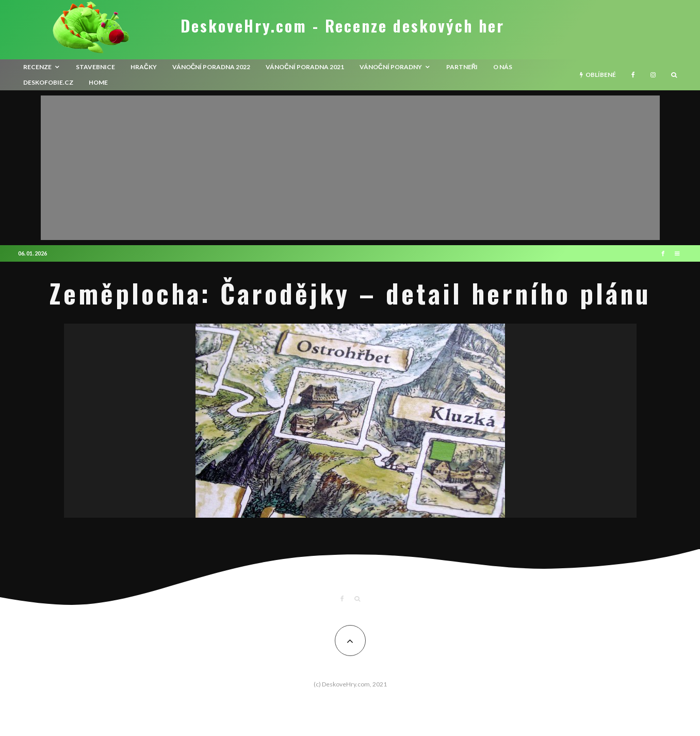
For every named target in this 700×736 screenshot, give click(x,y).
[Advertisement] (350, 168)
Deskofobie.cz (48, 82)
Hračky (144, 67)
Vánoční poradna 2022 (211, 67)
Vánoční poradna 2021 (305, 67)
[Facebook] (633, 75)
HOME (98, 82)
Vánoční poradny (391, 67)
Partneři (462, 67)
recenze (37, 67)
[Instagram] (653, 75)
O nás (503, 67)
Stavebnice (95, 67)
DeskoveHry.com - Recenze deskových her (343, 26)
